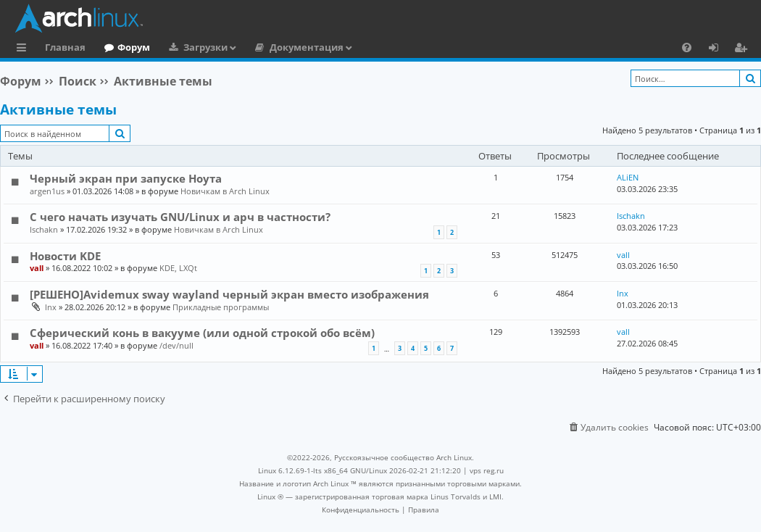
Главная (65, 47)
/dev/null (176, 345)
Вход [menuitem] (719, 49)
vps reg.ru (487, 470)
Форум (134, 47)
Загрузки (205, 47)
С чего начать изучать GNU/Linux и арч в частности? (180, 217)
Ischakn (44, 229)
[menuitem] (687, 47)
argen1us (47, 191)
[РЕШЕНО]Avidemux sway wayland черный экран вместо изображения (229, 294)
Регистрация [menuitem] (744, 49)
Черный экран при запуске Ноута (126, 178)
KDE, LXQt (178, 268)
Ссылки (24, 49)
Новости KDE (65, 256)
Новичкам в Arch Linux (225, 191)
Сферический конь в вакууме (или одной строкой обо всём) (202, 333)
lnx (51, 307)
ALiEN (628, 177)
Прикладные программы (221, 307)
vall (37, 268)
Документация (307, 47)
